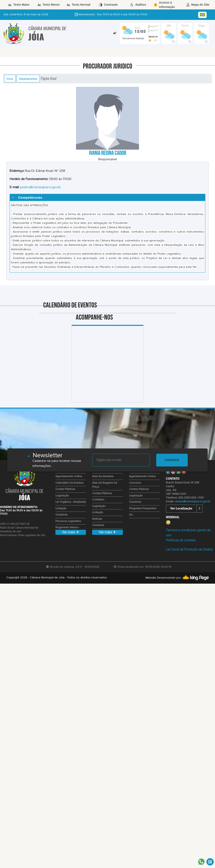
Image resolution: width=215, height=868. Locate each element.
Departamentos (28, 79)
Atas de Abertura (103, 476)
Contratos (98, 500)
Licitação (61, 508)
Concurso (135, 483)
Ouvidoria (61, 515)
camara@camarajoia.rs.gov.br (192, 502)
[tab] (115, 33)
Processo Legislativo (68, 521)
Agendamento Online (69, 476)
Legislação (62, 496)
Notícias (97, 519)
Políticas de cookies (181, 540)
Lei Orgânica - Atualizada (71, 502)
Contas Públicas (65, 489)
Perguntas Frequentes (143, 508)
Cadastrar (172, 460)
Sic (131, 515)
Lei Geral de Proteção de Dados (189, 549)
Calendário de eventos (69, 483)
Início (10, 79)
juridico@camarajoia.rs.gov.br (40, 187)
